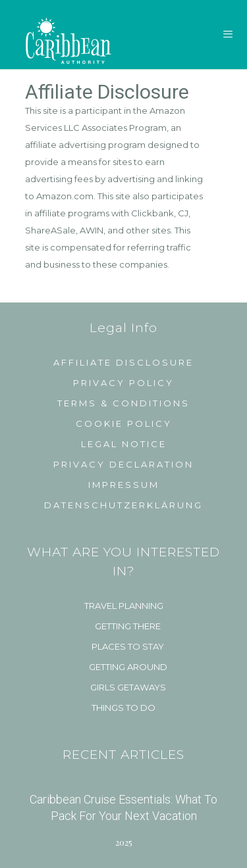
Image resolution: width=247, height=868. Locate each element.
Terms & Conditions (123, 403)
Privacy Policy (123, 383)
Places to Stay (128, 646)
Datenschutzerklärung (123, 505)
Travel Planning (124, 606)
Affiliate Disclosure (123, 362)
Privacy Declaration (123, 464)
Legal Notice (124, 444)
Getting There (128, 626)
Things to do (123, 708)
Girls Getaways (128, 687)
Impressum (124, 485)
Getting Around (128, 667)
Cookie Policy (124, 423)
